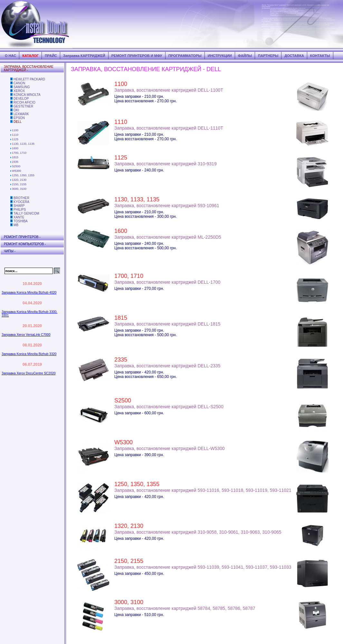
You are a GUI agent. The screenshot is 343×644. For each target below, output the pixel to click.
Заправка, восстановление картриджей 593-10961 (167, 206)
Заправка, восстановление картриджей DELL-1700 (167, 282)
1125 (15, 139)
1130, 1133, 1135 (23, 144)
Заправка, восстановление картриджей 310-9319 (166, 164)
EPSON (19, 118)
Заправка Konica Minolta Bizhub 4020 (29, 293)
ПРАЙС (51, 56)
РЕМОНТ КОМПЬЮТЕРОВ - (25, 244)
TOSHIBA (21, 221)
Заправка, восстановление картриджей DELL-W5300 (170, 448)
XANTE (19, 217)
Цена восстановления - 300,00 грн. (146, 216)
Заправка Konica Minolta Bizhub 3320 (29, 354)
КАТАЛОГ (30, 56)
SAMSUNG (22, 87)
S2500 (16, 166)
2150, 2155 (19, 184)
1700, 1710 (19, 153)
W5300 (17, 171)
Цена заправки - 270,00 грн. (139, 289)
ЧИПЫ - (10, 251)
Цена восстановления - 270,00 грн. (146, 101)
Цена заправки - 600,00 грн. (139, 413)
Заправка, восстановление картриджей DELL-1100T (169, 90)
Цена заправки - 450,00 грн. (139, 574)
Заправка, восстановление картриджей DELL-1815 (167, 324)
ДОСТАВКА (294, 56)
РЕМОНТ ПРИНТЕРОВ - (22, 237)
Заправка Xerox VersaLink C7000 (26, 335)
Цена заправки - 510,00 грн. (139, 615)
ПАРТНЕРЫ (268, 56)
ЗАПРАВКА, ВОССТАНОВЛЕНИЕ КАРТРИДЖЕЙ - (29, 68)
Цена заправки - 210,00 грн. (139, 97)
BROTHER (21, 198)
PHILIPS (20, 210)
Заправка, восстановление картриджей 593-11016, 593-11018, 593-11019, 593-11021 (203, 490)
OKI (16, 110)
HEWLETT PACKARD (29, 79)
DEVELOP (21, 99)
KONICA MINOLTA (27, 95)
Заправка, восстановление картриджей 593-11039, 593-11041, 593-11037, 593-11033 (203, 567)
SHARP (19, 206)
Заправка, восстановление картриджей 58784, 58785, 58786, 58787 (185, 608)
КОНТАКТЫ (320, 56)
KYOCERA (21, 202)
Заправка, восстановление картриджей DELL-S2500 (169, 407)
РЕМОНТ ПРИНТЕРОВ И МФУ (137, 56)
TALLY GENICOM (26, 213)
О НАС (10, 56)
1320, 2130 (19, 180)
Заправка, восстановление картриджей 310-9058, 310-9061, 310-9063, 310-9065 (198, 532)
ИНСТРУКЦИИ (220, 56)
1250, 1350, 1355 (23, 175)
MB (16, 225)
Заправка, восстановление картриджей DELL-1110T (169, 128)
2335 (15, 162)
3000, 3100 (19, 189)
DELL (18, 122)
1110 (15, 135)
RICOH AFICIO (24, 102)
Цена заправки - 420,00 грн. (139, 372)
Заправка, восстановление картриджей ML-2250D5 (168, 237)
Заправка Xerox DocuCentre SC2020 (29, 373)
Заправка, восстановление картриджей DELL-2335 (167, 366)
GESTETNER (23, 106)
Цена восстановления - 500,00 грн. (146, 248)
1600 (15, 148)
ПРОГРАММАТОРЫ (185, 56)
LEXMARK (21, 114)
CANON (19, 83)
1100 (15, 130)
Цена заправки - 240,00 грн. (139, 170)
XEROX (19, 91)
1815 (15, 157)
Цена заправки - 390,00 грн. (139, 455)
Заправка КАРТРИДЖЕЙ (84, 56)
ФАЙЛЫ (245, 56)
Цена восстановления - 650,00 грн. (146, 377)
